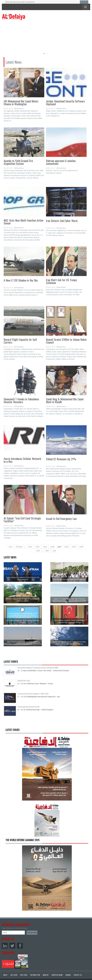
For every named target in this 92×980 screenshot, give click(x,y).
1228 (66, 547)
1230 (81, 547)
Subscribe (15, 962)
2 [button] (48, 53)
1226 (52, 547)
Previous (19, 547)
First (11, 547)
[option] (24, 35)
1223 (30, 547)
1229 (74, 547)
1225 (45, 547)
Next (47, 551)
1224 (37, 547)
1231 (38, 551)
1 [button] (44, 53)
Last (54, 551)
